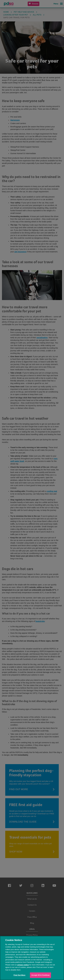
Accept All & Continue (40, 975)
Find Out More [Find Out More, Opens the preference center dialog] (19, 975)
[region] (32, 958)
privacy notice (23, 965)
